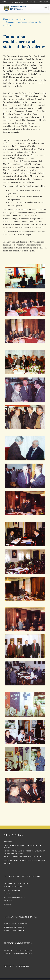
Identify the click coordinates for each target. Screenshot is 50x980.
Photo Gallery (10, 864)
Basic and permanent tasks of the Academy (22, 857)
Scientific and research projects (18, 954)
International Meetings (14, 927)
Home (6, 19)
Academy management (13, 887)
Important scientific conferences (18, 950)
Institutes (8, 901)
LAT (44, 2)
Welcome (8, 842)
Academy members (12, 890)
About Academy (18, 19)
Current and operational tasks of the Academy (24, 860)
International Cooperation (21, 917)
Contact (4, 2)
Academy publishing (16, 966)
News (13, 3)
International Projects (14, 931)
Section (7, 894)
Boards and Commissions (14, 897)
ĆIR (41, 2)
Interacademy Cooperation (16, 924)
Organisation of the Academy (22, 876)
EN (47, 2)
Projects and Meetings (18, 943)
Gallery (7, 904)
